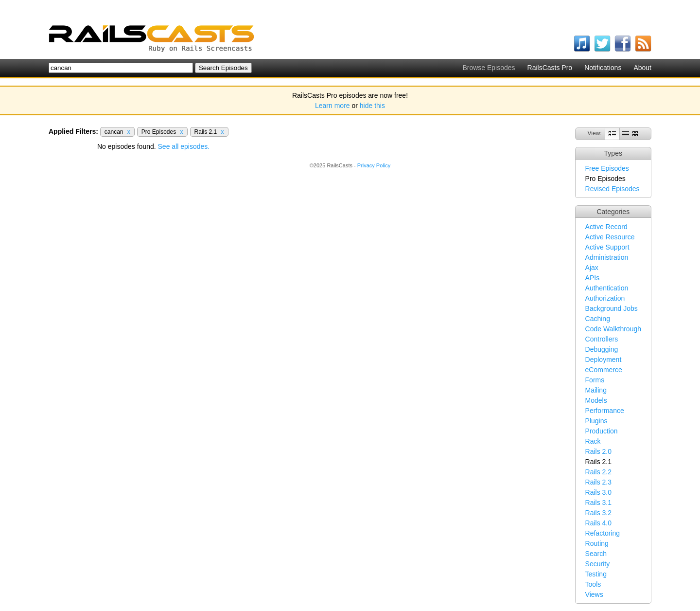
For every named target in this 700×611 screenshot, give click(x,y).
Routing (597, 543)
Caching (598, 319)
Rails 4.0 (598, 523)
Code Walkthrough (613, 329)
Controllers (602, 339)
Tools (593, 584)
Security (598, 564)
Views (594, 594)
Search (596, 554)
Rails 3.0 (598, 492)
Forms (595, 380)
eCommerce (604, 370)
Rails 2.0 (598, 451)
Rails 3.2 (598, 513)
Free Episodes (607, 168)
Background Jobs (612, 308)
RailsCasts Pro (550, 68)
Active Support (607, 247)
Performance (605, 411)
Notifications (603, 68)
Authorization (605, 298)
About (642, 68)
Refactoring (603, 533)
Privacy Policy (374, 165)
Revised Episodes (612, 189)
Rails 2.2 (598, 472)
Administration (607, 257)
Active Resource (610, 237)
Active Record (606, 227)
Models (596, 400)
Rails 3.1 (598, 503)
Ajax (592, 268)
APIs (593, 278)
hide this (372, 106)
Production (602, 431)
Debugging (602, 349)
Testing (596, 574)
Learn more (332, 106)
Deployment (604, 359)
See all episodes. (184, 146)
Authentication (607, 288)
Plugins (596, 421)
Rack (593, 441)
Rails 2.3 (598, 482)
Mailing (596, 390)
